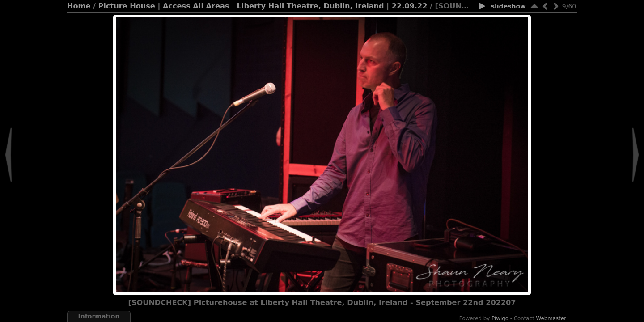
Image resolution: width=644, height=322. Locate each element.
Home (79, 6)
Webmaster (551, 318)
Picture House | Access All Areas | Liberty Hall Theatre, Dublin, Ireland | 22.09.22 (263, 6)
